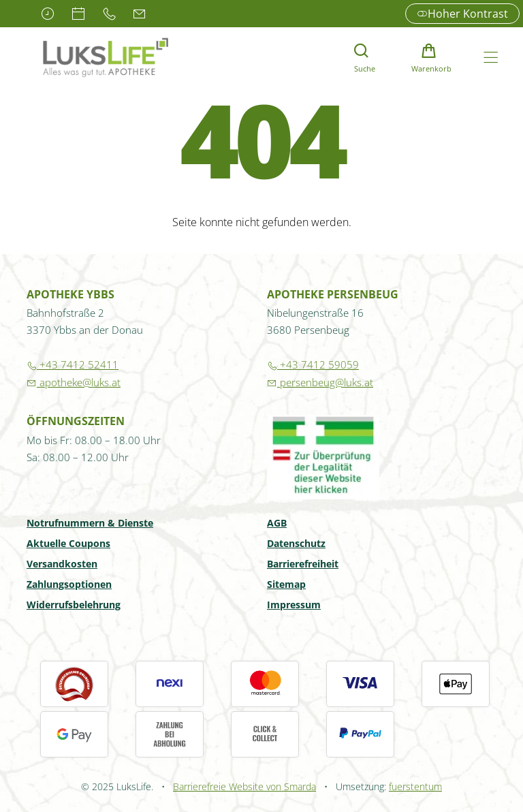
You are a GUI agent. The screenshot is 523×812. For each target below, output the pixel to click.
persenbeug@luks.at (320, 382)
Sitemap (286, 585)
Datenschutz (296, 544)
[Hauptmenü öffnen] (491, 58)
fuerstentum (415, 786)
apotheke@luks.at (74, 382)
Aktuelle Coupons (68, 544)
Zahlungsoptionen (69, 585)
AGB (277, 524)
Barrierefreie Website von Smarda (244, 786)
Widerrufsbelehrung (74, 606)
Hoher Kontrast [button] (462, 14)
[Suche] (361, 57)
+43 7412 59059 (313, 364)
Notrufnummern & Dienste (90, 524)
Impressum (294, 606)
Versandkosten (62, 565)
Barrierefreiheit (303, 565)
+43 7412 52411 (73, 364)
